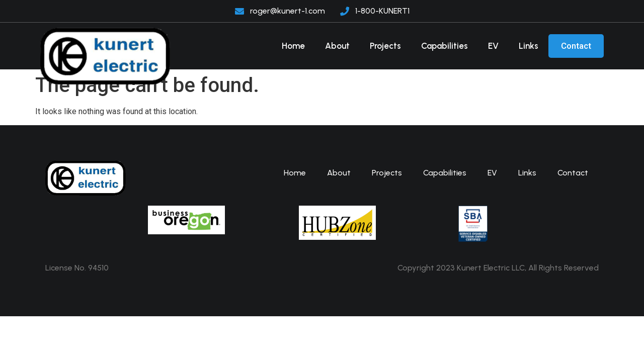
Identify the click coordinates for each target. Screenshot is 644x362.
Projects (385, 46)
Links (529, 46)
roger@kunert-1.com (288, 11)
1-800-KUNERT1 (382, 11)
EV (493, 46)
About (337, 46)
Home (293, 46)
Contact (576, 46)
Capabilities (445, 46)
